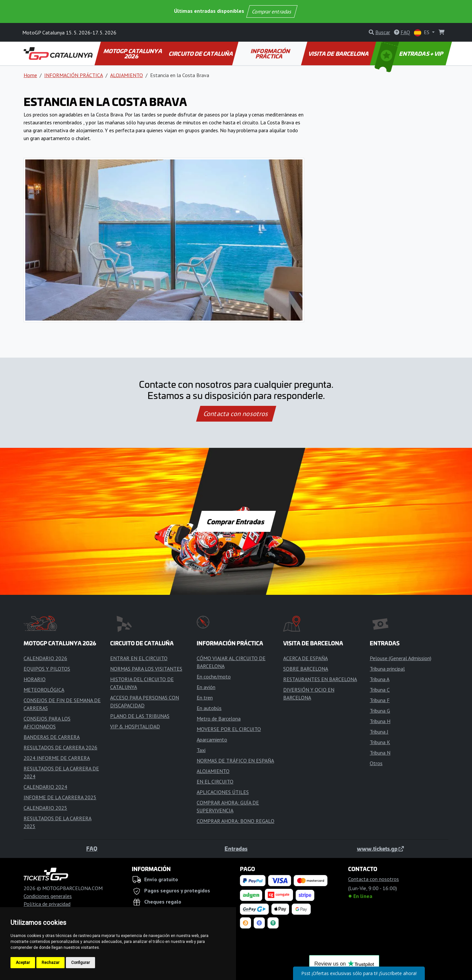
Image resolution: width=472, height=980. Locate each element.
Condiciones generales (48, 896)
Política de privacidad (47, 904)
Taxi (201, 750)
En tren (205, 698)
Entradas (236, 848)
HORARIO (35, 679)
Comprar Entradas (236, 521)
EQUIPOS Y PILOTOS (47, 669)
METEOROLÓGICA (44, 690)
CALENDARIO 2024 (45, 787)
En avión (206, 687)
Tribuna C (380, 690)
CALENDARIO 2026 (45, 658)
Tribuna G (380, 711)
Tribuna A (380, 679)
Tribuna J (379, 732)
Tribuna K (380, 742)
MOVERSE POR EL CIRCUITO (229, 729)
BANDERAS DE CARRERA (52, 737)
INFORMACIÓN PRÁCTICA (271, 53)
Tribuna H (380, 721)
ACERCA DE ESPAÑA (305, 658)
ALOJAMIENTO (127, 75)
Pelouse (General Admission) (401, 658)
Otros (376, 763)
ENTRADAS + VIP (410, 53)
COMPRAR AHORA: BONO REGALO (236, 821)
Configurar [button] (80, 963)
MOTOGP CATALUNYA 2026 (133, 53)
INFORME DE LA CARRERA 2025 (60, 797)
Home (30, 75)
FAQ (92, 848)
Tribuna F (380, 700)
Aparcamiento (212, 740)
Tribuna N (380, 753)
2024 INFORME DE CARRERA (57, 758)
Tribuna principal (387, 669)
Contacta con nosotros (236, 414)
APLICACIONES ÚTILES (223, 792)
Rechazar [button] (50, 963)
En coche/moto (214, 677)
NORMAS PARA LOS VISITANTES (146, 669)
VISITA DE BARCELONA (339, 53)
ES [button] (422, 33)
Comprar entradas (272, 11)
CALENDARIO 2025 (45, 808)
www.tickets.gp (380, 848)
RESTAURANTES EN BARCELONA (320, 679)
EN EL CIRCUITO (215, 782)
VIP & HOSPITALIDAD (135, 726)
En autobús (209, 708)
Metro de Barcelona (219, 719)
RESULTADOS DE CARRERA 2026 (60, 747)
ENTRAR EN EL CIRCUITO (139, 658)
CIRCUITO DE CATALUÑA (201, 53)
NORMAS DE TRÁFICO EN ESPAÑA (235, 761)
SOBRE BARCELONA (306, 669)
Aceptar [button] (23, 963)
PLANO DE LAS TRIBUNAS (140, 716)
